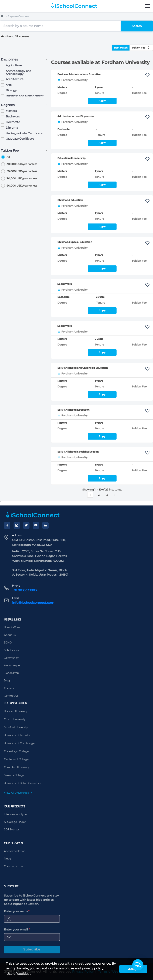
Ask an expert (13, 665)
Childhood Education (70, 200)
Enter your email (17, 929)
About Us (10, 635)
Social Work (65, 284)
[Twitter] (26, 525)
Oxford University (15, 719)
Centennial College (16, 759)
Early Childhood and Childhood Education (83, 368)
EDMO (8, 643)
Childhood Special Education (75, 242)
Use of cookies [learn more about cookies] (18, 974)
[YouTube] (36, 525)
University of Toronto (17, 735)
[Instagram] (17, 525)
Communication (14, 866)
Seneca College (14, 775)
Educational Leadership (71, 158)
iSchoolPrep (11, 673)
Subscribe (32, 949)
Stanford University (16, 727)
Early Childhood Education (73, 410)
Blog (7, 681)
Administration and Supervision (76, 116)
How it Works (12, 628)
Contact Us (11, 696)
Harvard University (16, 711)
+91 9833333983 (24, 590)
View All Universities (18, 793)
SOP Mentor (11, 830)
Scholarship (11, 650)
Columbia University (17, 767)
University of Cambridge (19, 743)
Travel (8, 859)
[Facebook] (7, 525)
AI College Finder (15, 822)
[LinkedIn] (45, 525)
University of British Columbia (22, 783)
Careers (9, 688)
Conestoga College (16, 751)
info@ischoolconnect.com (33, 603)
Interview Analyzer (16, 814)
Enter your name (17, 911)
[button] (138, 965)
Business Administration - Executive (79, 74)
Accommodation (15, 851)
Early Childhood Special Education (78, 452)
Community (11, 658)
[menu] (147, 6)
